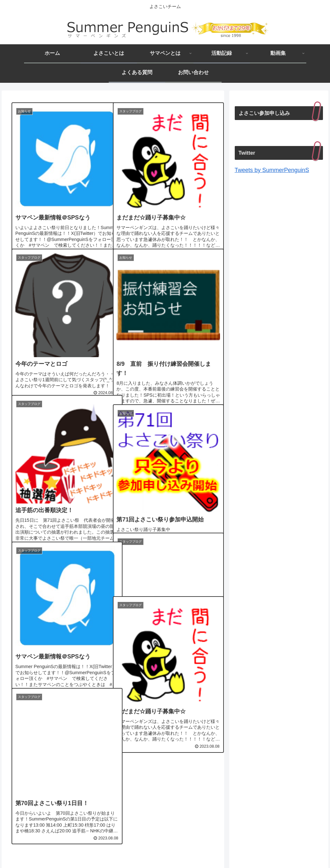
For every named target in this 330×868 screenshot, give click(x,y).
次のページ (113, 778)
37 (148, 806)
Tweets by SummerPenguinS (272, 170)
